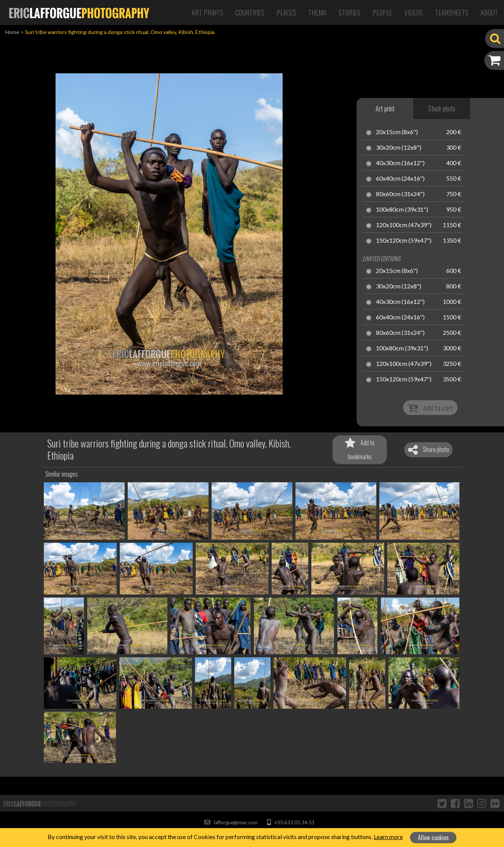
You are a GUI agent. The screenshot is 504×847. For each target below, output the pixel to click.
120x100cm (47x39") (404, 225)
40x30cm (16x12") (400, 163)
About (489, 12)
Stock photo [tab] (442, 108)
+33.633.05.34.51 (291, 822)
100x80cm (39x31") (402, 210)
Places (286, 12)
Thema (317, 12)
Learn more (388, 837)
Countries (250, 12)
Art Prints (207, 12)
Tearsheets (452, 12)
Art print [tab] (385, 108)
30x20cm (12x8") (399, 148)
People (382, 12)
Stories (349, 12)
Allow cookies (433, 838)
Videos (414, 12)
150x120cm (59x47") (404, 241)
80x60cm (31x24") (400, 194)
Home (12, 32)
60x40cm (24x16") (400, 179)
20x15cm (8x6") (397, 132)
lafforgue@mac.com (231, 822)
